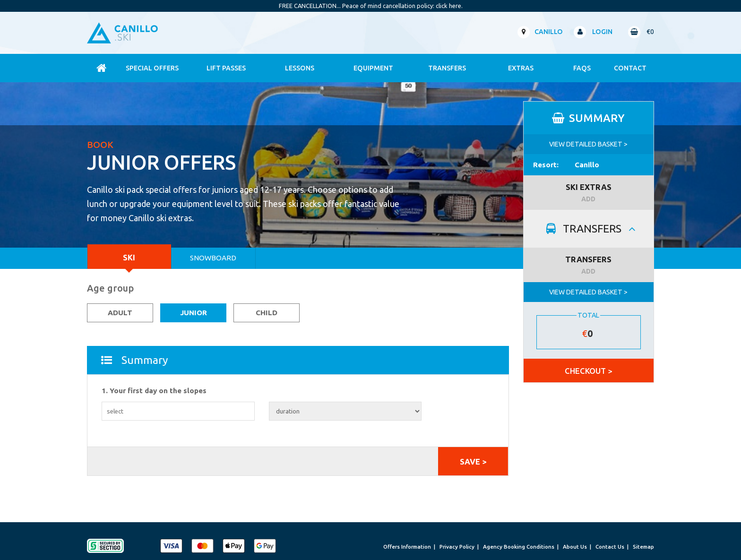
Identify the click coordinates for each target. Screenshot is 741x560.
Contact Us (610, 547)
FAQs (582, 68)
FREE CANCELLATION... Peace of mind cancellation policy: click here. (371, 6)
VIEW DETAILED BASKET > (588, 144)
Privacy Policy (457, 547)
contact (630, 68)
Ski (129, 257)
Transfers (447, 68)
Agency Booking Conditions (519, 547)
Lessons (300, 68)
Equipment (373, 68)
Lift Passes (226, 68)
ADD (588, 199)
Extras (521, 68)
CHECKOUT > (588, 371)
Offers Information (407, 547)
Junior (194, 313)
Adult (120, 313)
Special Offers (152, 68)
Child (267, 313)
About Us (575, 547)
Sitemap (643, 547)
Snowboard (213, 258)
